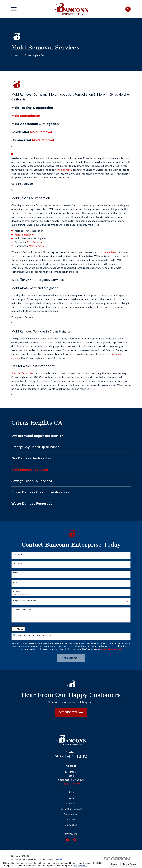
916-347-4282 (71, 756)
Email (15, 582)
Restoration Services (71, 809)
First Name (17, 554)
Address (16, 591)
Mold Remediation (26, 116)
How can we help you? (23, 610)
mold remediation (107, 252)
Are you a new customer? (24, 600)
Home (71, 798)
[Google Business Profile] (67, 840)
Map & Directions (71, 784)
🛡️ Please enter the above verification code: (33, 635)
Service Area (71, 814)
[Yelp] (75, 840)
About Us (71, 804)
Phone (15, 573)
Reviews (71, 820)
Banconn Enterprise (22, 373)
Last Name (17, 563)
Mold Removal (41, 132)
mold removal (65, 170)
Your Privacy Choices (50, 859)
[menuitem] (71, 436)
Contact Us (71, 825)
